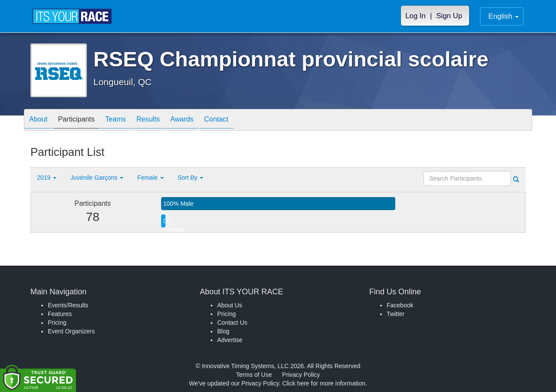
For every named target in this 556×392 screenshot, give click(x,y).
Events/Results (68, 305)
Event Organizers (71, 331)
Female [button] (151, 178)
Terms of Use (254, 375)
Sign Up (449, 16)
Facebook (400, 305)
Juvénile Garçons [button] (97, 178)
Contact (240, 120)
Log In (415, 16)
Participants (83, 120)
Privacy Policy (301, 375)
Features (60, 314)
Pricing (57, 323)
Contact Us (232, 323)
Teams (127, 120)
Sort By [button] (191, 178)
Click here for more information (324, 383)
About (40, 120)
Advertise (230, 340)
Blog (223, 331)
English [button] (503, 16)
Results (163, 120)
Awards (202, 120)
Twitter (395, 314)
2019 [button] (47, 178)
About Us (230, 305)
